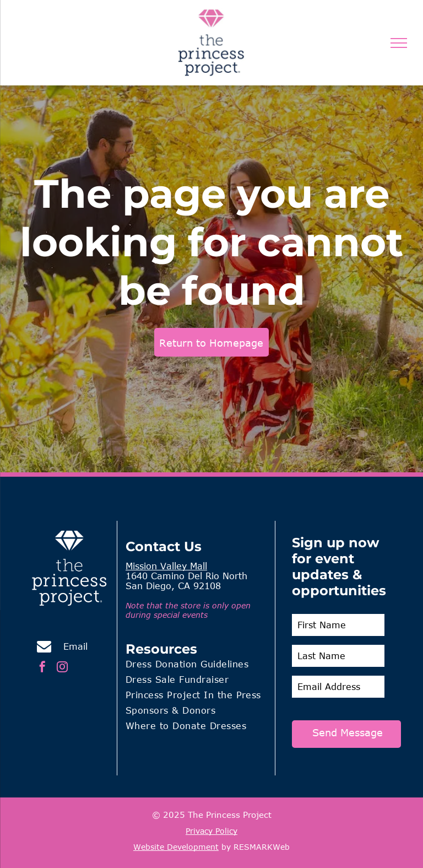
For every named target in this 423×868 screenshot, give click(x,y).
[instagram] (62, 668)
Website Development (176, 847)
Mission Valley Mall (166, 566)
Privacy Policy (211, 831)
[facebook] (42, 668)
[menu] (399, 43)
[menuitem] (196, 666)
